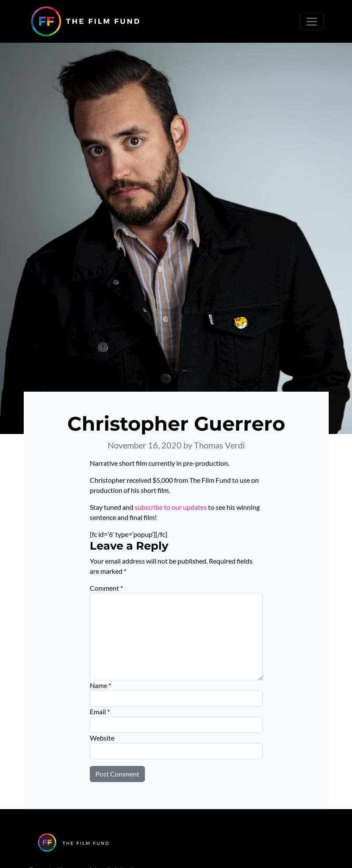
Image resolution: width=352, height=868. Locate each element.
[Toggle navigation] (312, 22)
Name (100, 685)
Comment (106, 588)
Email (100, 712)
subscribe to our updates (171, 507)
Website (102, 738)
